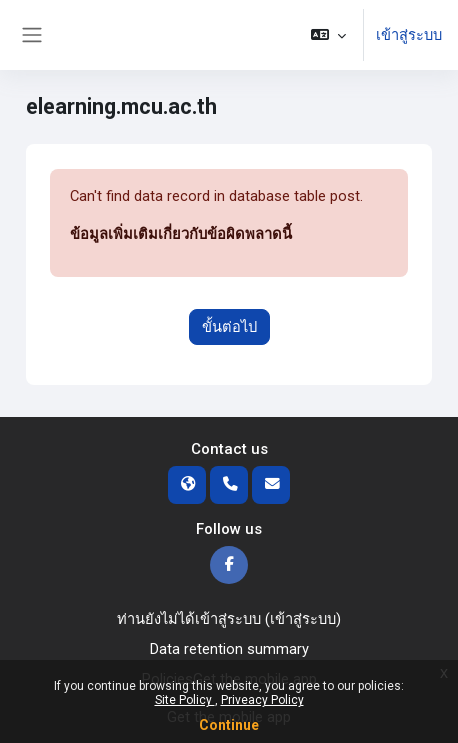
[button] (328, 35)
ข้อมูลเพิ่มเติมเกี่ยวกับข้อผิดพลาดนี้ (181, 234)
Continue (229, 725)
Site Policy (185, 700)
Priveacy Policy (262, 700)
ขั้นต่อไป (229, 327)
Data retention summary (229, 649)
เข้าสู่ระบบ (409, 35)
